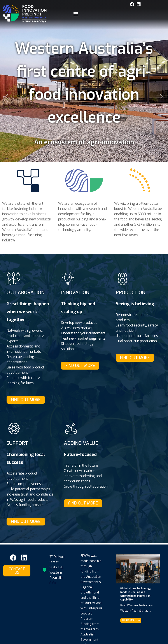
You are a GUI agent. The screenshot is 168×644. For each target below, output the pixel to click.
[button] (75, 15)
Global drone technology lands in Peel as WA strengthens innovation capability (136, 594)
